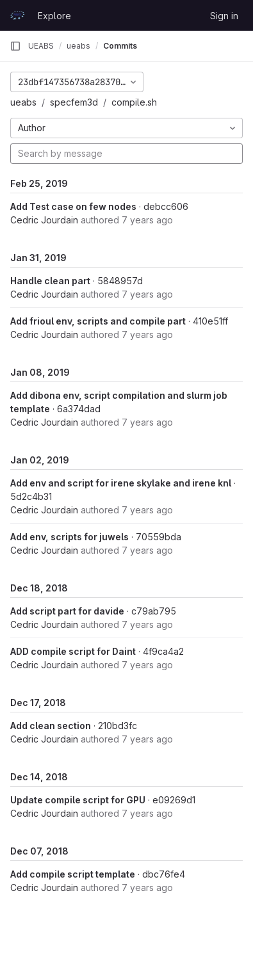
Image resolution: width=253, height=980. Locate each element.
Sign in (224, 16)
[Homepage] (17, 15)
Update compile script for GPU (78, 800)
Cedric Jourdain (44, 220)
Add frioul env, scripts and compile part (98, 321)
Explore (54, 16)
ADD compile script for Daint (73, 651)
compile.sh (134, 102)
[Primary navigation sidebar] (15, 46)
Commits (120, 46)
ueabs (23, 102)
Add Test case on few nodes (73, 206)
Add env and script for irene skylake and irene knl (121, 483)
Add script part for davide (67, 611)
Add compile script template (73, 874)
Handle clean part (50, 281)
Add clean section (51, 726)
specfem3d (74, 102)
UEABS (41, 46)
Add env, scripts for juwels (69, 537)
